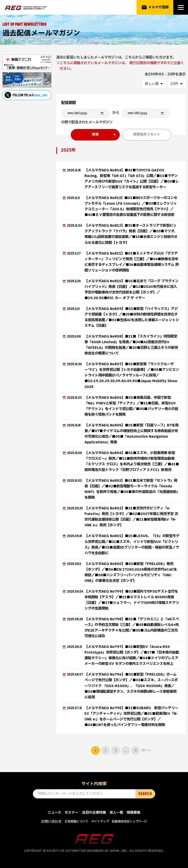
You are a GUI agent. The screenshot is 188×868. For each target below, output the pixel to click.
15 (136, 751)
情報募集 (133, 813)
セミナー (71, 813)
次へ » (146, 751)
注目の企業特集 (94, 813)
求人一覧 (116, 813)
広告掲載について (76, 821)
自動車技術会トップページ (129, 821)
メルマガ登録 (155, 7)
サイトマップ (100, 821)
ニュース (54, 813)
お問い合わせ (51, 822)
